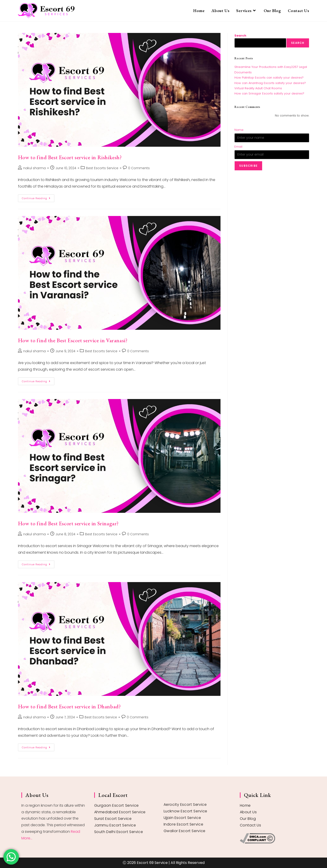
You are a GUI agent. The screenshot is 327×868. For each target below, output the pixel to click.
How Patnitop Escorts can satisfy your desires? (269, 78)
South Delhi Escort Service (119, 832)
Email (238, 147)
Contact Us (251, 825)
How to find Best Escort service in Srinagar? (68, 523)
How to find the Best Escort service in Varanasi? (73, 340)
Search (240, 36)
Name (239, 130)
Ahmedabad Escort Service (120, 812)
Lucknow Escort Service (185, 811)
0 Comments (139, 168)
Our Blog (248, 819)
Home (245, 805)
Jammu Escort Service (115, 825)
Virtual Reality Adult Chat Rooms (258, 88)
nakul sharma (34, 168)
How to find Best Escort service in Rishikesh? (70, 157)
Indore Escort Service (184, 824)
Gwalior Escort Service (185, 831)
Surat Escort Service (113, 819)
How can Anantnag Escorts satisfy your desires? (270, 83)
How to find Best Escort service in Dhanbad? (70, 706)
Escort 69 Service (152, 863)
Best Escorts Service (102, 168)
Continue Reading (38, 197)
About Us (248, 812)
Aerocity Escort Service (185, 805)
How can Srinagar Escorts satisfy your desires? (269, 93)
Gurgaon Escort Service (117, 805)
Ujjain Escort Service (182, 818)
